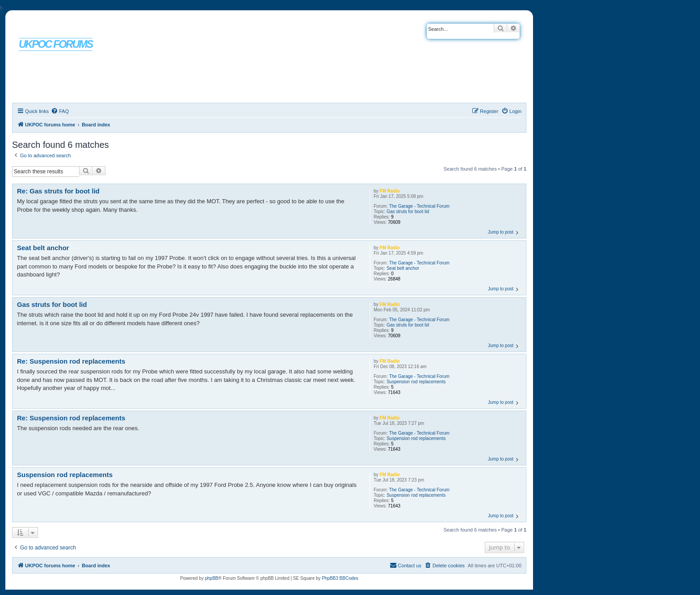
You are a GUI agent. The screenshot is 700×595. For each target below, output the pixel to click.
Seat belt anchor (403, 268)
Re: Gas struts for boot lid (58, 191)
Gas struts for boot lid (408, 212)
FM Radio (390, 191)
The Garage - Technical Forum (419, 206)
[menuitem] (60, 111)
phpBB (212, 578)
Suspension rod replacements (416, 382)
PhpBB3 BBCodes (340, 578)
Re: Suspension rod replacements (71, 361)
